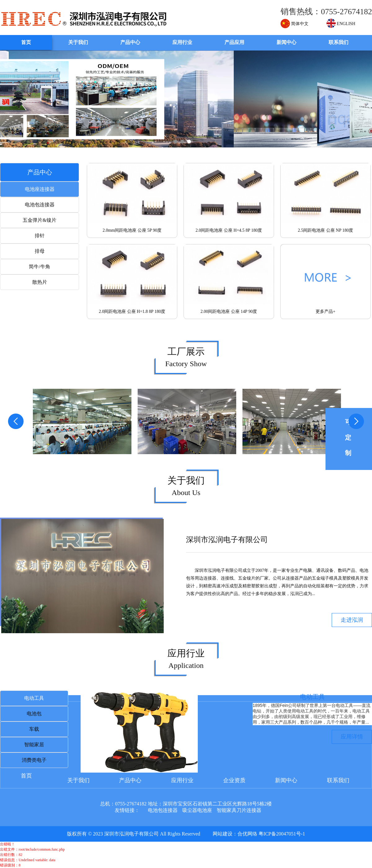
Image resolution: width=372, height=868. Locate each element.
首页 (26, 42)
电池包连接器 (40, 205)
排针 (40, 236)
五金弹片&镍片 (39, 220)
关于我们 (78, 42)
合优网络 (247, 834)
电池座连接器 (40, 189)
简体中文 (294, 24)
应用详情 (352, 737)
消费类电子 (34, 760)
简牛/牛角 (39, 267)
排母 (40, 251)
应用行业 (182, 42)
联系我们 (339, 42)
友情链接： (127, 810)
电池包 (34, 714)
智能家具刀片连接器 (239, 810)
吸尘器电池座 (197, 810)
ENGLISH (341, 24)
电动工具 (34, 698)
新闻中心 (286, 42)
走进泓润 (352, 620)
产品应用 (234, 42)
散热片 (40, 282)
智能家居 (34, 745)
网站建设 (223, 834)
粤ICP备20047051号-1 (282, 834)
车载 (34, 729)
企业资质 (234, 780)
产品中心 (130, 42)
